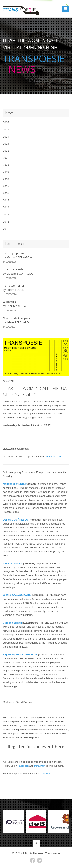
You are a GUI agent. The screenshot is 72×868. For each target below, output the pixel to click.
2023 (6, 144)
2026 (6, 122)
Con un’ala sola (13, 269)
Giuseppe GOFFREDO (20, 274)
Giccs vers (9, 302)
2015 (6, 200)
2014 (6, 207)
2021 (6, 158)
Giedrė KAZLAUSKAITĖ (17, 595)
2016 (6, 193)
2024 (6, 136)
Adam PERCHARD (18, 322)
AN (21, 563)
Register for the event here (36, 746)
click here (46, 773)
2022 (6, 151)
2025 (6, 129)
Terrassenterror (14, 285)
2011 (6, 229)
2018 (6, 179)
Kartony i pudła (13, 253)
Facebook (23, 766)
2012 (6, 222)
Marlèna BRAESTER (15, 484)
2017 (6, 186)
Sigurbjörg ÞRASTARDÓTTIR (20, 655)
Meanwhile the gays (16, 318)
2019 (6, 172)
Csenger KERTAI (17, 306)
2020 (6, 165)
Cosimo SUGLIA (16, 290)
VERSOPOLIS (53, 457)
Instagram (40, 766)
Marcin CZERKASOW (19, 257)
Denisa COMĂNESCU (15, 520)
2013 (6, 214)
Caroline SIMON (12, 623)
